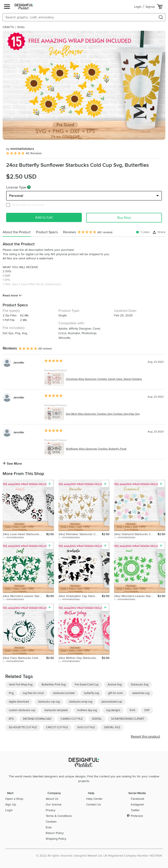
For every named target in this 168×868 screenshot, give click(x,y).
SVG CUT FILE (86, 727)
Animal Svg (115, 685)
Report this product (145, 737)
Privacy (51, 810)
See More (12, 464)
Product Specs (47, 232)
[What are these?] (29, 187)
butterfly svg (91, 693)
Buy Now (124, 218)
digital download (19, 702)
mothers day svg (87, 710)
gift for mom (115, 693)
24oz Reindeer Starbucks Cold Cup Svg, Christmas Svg (80, 534)
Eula (49, 827)
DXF (147, 710)
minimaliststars (20, 149)
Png (11, 693)
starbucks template (56, 710)
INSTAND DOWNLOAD (37, 719)
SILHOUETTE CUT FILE (23, 727)
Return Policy (55, 833)
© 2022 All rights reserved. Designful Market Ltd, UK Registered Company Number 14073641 (99, 856)
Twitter (135, 810)
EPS (11, 719)
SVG (132, 710)
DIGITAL (97, 719)
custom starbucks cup (22, 710)
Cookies (51, 822)
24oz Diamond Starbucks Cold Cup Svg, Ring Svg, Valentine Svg (136, 534)
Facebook (137, 799)
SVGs (21, 27)
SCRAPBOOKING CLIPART (128, 719)
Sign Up (11, 804)
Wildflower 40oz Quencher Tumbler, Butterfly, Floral (96, 449)
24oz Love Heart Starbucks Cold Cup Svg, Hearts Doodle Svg (24, 534)
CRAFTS (8, 27)
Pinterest (137, 816)
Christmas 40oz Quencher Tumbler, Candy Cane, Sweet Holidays (104, 379)
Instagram (137, 804)
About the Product (17, 232)
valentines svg (141, 693)
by (13, 538)
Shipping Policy (56, 839)
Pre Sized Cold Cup (87, 685)
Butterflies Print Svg (54, 685)
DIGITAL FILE (112, 727)
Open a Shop (14, 799)
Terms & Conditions (59, 816)
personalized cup (112, 702)
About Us (52, 799)
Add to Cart (44, 217)
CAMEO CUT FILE (72, 719)
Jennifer (19, 363)
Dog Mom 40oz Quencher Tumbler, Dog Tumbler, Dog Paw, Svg (103, 414)
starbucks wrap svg (81, 702)
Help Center (94, 799)
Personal (16, 196)
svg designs (113, 710)
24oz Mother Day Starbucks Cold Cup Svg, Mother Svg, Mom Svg (80, 658)
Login (138, 7)
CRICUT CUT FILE (57, 727)
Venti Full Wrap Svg (21, 685)
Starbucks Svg (140, 685)
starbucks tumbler (64, 693)
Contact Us (94, 804)
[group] (84, 85)
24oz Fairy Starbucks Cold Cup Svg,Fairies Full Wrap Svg (24, 658)
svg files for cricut (33, 693)
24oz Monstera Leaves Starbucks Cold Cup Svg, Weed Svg (24, 596)
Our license (54, 804)
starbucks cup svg (49, 702)
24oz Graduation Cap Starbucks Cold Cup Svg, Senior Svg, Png (80, 596)
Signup (150, 7)
